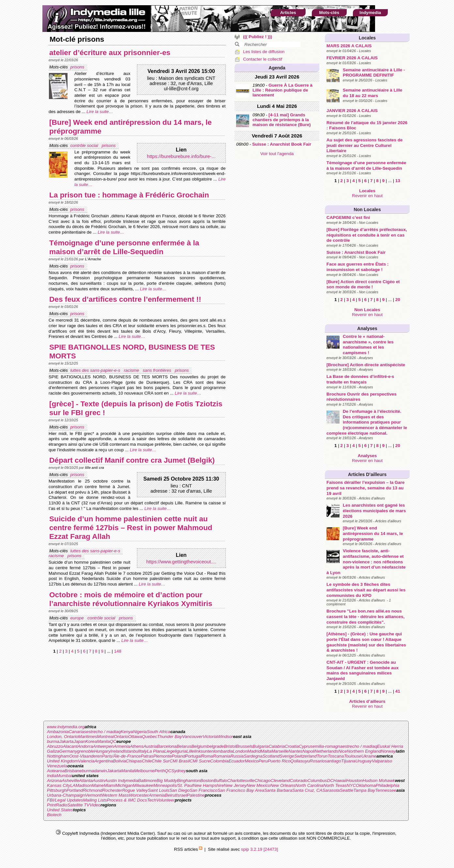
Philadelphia (388, 785)
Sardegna (253, 756)
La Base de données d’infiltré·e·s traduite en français (360, 379)
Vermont (93, 795)
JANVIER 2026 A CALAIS (352, 111)
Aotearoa (56, 771)
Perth (160, 771)
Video (95, 805)
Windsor (225, 737)
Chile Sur (161, 761)
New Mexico (258, 785)
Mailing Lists (95, 800)
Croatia (292, 746)
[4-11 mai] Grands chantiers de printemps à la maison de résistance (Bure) (282, 120)
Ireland (117, 751)
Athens (137, 746)
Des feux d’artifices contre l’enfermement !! (125, 299)
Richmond (93, 790)
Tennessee (386, 790)
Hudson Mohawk (379, 781)
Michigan (124, 785)
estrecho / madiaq (103, 732)
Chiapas (134, 761)
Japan (80, 741)
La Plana (156, 751)
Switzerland (305, 756)
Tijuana (348, 761)
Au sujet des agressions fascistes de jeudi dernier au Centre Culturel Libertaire (364, 145)
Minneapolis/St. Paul (173, 785)
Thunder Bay (170, 737)
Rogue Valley (135, 790)
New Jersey (235, 785)
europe (77, 618)
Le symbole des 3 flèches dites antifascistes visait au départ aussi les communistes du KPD (366, 590)
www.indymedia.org (66, 727)
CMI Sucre (200, 761)
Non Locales (367, 210)
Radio (61, 805)
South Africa (159, 732)
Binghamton (189, 781)
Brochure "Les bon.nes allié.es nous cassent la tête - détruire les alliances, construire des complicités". (365, 616)
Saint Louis (159, 790)
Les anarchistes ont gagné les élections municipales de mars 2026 (374, 511)
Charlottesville (241, 781)
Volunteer (166, 800)
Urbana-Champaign (66, 795)
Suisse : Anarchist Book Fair (356, 252)
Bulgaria (261, 746)
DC (330, 781)
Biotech (54, 815)
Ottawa (135, 737)
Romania (222, 756)
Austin (99, 781)
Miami (110, 785)
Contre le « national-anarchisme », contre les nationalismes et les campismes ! (368, 345)
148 (118, 651)
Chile (147, 761)
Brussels (244, 746)
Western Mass (115, 795)
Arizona (54, 781)
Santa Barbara (278, 790)
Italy (143, 751)
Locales (367, 38)
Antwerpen (103, 746)
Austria (150, 746)
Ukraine (369, 756)
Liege (169, 751)
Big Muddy (167, 781)
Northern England (364, 751)
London (240, 751)
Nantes (295, 751)
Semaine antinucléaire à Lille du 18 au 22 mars (372, 93)
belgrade (216, 746)
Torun (322, 756)
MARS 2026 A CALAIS (349, 46)
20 (398, 300)
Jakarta (67, 741)
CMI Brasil (180, 761)
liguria (181, 751)
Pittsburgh (57, 790)
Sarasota (331, 790)
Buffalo (220, 781)
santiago (333, 761)
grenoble (86, 751)
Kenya (127, 732)
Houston (355, 781)
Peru (263, 761)
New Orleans (283, 785)
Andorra (85, 746)
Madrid (254, 751)
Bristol (230, 746)
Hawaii (340, 781)
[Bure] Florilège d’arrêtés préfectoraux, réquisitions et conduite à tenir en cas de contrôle (367, 235)
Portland (75, 790)
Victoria (210, 737)
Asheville (70, 781)
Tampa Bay (364, 790)
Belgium (199, 746)
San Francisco (203, 790)
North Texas (335, 785)
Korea (91, 741)
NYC (351, 785)
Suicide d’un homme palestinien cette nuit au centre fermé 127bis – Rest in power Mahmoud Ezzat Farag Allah (131, 528)
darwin (100, 771)
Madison (83, 785)
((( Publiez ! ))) (257, 37)
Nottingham (58, 756)
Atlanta (86, 781)
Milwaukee (143, 785)
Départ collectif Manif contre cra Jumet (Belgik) (132, 460)
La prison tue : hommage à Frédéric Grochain (129, 195)
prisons (78, 67)
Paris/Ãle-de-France (121, 756)
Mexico (251, 761)
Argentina (104, 761)
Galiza (53, 751)
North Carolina (310, 785)
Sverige (287, 756)
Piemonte (162, 756)
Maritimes (88, 737)
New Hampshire (209, 785)
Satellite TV (78, 805)
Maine (98, 785)
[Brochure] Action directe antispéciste (366, 365)
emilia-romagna (327, 746)
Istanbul (132, 751)
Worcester (139, 795)
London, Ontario (63, 737)
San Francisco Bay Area (241, 790)
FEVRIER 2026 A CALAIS (352, 58)
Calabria (277, 746)
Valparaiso (382, 761)
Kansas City (59, 785)
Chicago (262, 781)
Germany (68, 751)
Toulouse (353, 756)
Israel (182, 795)
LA (73, 785)
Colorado (299, 781)
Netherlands (326, 751)
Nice (343, 751)
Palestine (196, 795)
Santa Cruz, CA (307, 790)
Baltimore (147, 781)
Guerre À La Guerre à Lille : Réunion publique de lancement (282, 90)
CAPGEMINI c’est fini (348, 217)
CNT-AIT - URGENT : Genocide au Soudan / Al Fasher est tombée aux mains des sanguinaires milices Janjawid (363, 670)
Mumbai (64, 776)
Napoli (309, 751)
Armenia (122, 746)
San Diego (179, 790)
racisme (132, 370)
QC (113, 741)
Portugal (193, 756)
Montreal (105, 737)
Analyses (367, 328)
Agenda (277, 68)
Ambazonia (58, 732)
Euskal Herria (390, 746)
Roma (207, 756)
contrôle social (85, 145)
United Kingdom (62, 761)
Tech (152, 800)
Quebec (150, 737)
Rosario (317, 761)
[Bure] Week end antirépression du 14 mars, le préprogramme (373, 533)
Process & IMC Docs (127, 800)
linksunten (204, 751)
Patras (147, 756)
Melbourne (144, 771)
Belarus (184, 746)
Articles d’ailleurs (367, 474)
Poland (178, 756)
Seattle (347, 790)
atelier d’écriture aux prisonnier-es (110, 52)
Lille (190, 751)
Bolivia (120, 761)
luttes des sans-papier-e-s (96, 370)
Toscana (336, 756)
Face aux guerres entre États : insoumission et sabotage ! (357, 267)
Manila (103, 741)
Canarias (77, 732)
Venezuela (57, 766)
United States (60, 810)
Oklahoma (366, 785)
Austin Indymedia (121, 781)
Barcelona (167, 746)
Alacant (70, 746)
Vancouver (192, 737)
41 (398, 691)
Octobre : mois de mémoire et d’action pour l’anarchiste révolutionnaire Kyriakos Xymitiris (131, 599)
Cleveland (280, 781)
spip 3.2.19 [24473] (259, 849)
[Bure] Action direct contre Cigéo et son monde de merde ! (363, 284)
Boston (207, 781)
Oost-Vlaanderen (86, 756)
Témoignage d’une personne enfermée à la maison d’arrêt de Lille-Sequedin (366, 166)
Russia (237, 756)
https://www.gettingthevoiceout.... (181, 562)
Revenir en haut (367, 196)
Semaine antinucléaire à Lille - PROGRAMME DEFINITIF (374, 73)
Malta (266, 751)
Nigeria (140, 732)
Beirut (171, 795)
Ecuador (237, 761)
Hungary (102, 751)
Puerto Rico (279, 761)
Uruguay (364, 761)
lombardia (223, 751)
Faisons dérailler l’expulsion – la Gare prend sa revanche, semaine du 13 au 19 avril (365, 488)
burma (53, 741)
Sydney (179, 771)
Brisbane (73, 771)
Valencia (86, 761)
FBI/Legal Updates (65, 800)
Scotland (271, 756)
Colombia (219, 761)
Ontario (121, 737)
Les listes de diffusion (264, 52)
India (52, 776)
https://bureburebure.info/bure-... (181, 156)
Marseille (280, 751)
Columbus (317, 781)
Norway (388, 751)
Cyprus (306, 746)
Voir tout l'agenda (277, 154)
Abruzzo (55, 746)
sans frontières (157, 370)
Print (51, 805)
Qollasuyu (300, 761)
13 (398, 181)
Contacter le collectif (263, 59)
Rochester (112, 790)
